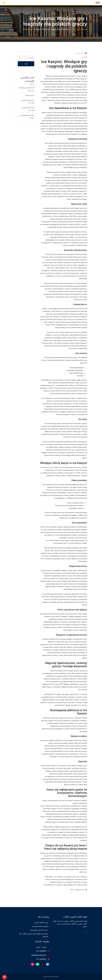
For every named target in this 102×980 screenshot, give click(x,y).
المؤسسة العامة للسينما (40, 926)
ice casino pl (83, 358)
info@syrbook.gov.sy (39, 955)
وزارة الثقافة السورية (41, 923)
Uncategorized (79, 53)
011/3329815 (41, 951)
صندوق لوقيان (30, 95)
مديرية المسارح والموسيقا (39, 930)
